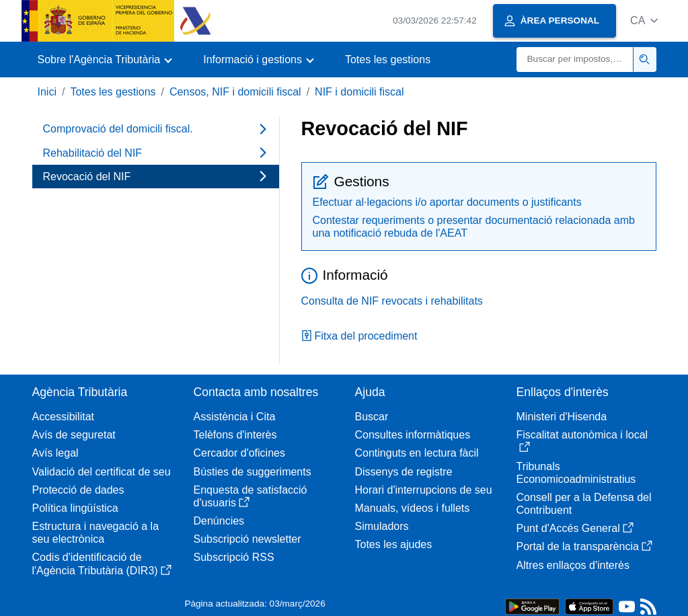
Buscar (372, 417)
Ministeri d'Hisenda (562, 417)
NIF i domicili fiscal (359, 92)
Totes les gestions (388, 60)
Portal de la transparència (584, 546)
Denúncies (219, 521)
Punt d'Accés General (575, 528)
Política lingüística (75, 508)
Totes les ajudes (394, 544)
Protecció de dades (78, 490)
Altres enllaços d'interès (573, 565)
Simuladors (382, 526)
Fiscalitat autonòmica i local (582, 441)
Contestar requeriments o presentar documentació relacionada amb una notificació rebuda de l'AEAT (474, 227)
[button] (644, 21)
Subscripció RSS (234, 557)
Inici (47, 92)
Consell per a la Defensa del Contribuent (584, 504)
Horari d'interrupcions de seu (424, 490)
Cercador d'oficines (239, 453)
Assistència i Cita (235, 417)
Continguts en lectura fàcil (417, 453)
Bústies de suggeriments (253, 472)
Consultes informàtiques (413, 435)
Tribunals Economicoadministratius (576, 473)
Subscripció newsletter (247, 539)
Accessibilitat (63, 417)
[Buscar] (575, 60)
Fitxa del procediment (359, 336)
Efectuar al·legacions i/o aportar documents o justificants (447, 202)
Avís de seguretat (74, 435)
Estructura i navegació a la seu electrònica (96, 533)
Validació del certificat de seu (102, 472)
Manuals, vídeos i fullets (413, 508)
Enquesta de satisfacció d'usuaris (251, 496)
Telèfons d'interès (235, 435)
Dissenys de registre (404, 472)
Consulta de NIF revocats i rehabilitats (392, 301)
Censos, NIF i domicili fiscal (235, 92)
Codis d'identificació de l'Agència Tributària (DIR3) (102, 564)
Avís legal (55, 453)
